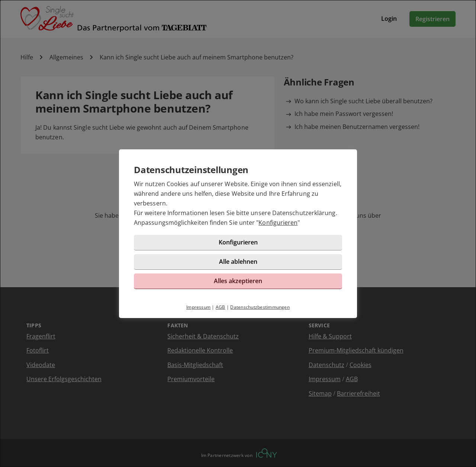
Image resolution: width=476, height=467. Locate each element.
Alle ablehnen (238, 262)
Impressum (198, 307)
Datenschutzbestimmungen (260, 307)
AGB (221, 307)
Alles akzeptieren (238, 281)
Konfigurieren (278, 223)
